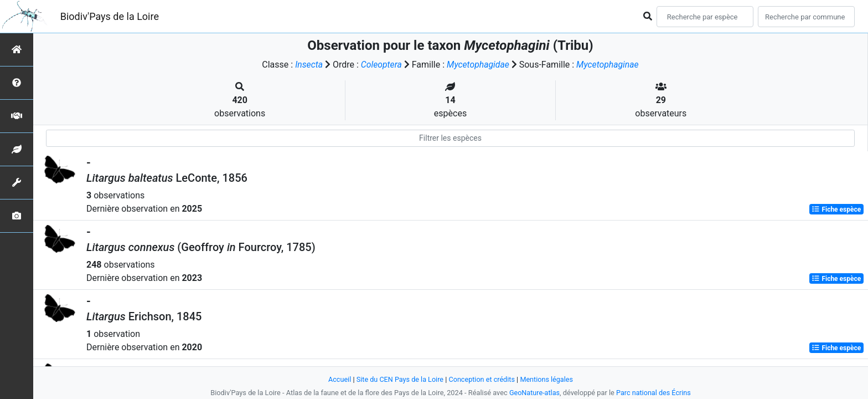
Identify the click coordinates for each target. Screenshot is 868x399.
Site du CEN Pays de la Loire (399, 379)
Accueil (338, 379)
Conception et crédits (482, 379)
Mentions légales (548, 379)
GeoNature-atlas (534, 393)
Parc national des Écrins (654, 393)
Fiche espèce (836, 209)
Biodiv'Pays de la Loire (110, 16)
